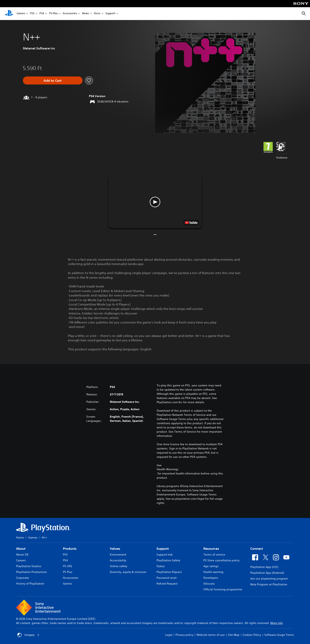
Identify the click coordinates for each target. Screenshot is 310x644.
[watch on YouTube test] (191, 223)
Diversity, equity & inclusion (128, 572)
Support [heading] (163, 549)
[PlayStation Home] (9, 14)
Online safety (119, 566)
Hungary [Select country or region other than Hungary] (29, 635)
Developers (211, 578)
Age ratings (211, 566)
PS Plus (53, 14)
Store (97, 14)
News (85, 14)
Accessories (70, 14)
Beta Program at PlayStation (269, 584)
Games (21, 14)
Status (161, 566)
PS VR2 (67, 566)
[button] (155, 202)
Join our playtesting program (269, 579)
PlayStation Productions (31, 572)
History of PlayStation (30, 584)
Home (20, 538)
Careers (21, 560)
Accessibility (118, 560)
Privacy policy (184, 635)
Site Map (234, 635)
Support (110, 14)
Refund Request (167, 584)
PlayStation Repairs (169, 572)
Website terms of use (211, 635)
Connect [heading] (257, 549)
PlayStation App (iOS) (264, 567)
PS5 (32, 14)
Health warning (213, 572)
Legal (169, 635)
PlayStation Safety (168, 560)
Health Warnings (168, 469)
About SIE (22, 555)
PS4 (42, 14)
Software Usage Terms (279, 635)
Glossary (209, 584)
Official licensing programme (223, 589)
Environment (118, 555)
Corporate (22, 578)
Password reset (167, 578)
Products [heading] (70, 549)
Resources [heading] (211, 549)
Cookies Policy (252, 635)
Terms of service (214, 555)
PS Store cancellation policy (221, 560)
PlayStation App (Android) (267, 573)
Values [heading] (115, 549)
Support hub (165, 555)
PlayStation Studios (29, 566)
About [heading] (21, 549)
